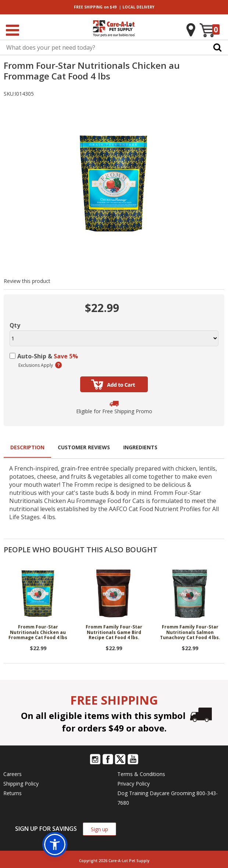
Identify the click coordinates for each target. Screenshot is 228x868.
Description (27, 447)
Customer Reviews (84, 447)
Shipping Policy (21, 784)
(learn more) (58, 365)
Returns (13, 793)
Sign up (99, 829)
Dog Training (133, 793)
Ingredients (140, 447)
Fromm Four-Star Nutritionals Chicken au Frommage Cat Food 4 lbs (38, 633)
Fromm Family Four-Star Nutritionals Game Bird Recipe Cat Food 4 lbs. (114, 633)
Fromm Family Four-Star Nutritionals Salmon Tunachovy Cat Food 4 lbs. (190, 633)
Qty (15, 325)
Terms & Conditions (141, 774)
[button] (55, 844)
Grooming (183, 793)
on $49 (95, 7)
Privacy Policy (133, 784)
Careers (13, 774)
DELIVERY (138, 7)
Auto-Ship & (48, 356)
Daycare (160, 793)
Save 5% (66, 356)
